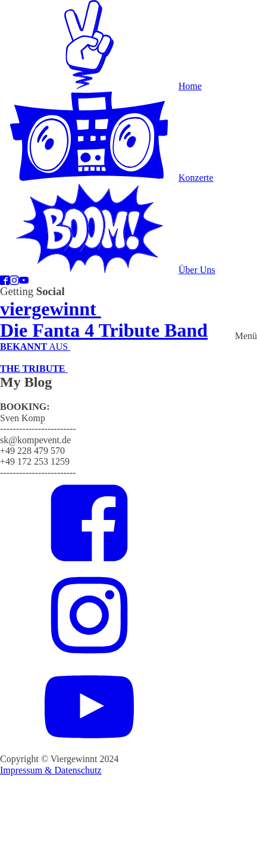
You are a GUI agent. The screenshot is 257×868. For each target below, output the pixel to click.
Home (190, 86)
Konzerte (196, 178)
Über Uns (197, 270)
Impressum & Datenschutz (51, 770)
